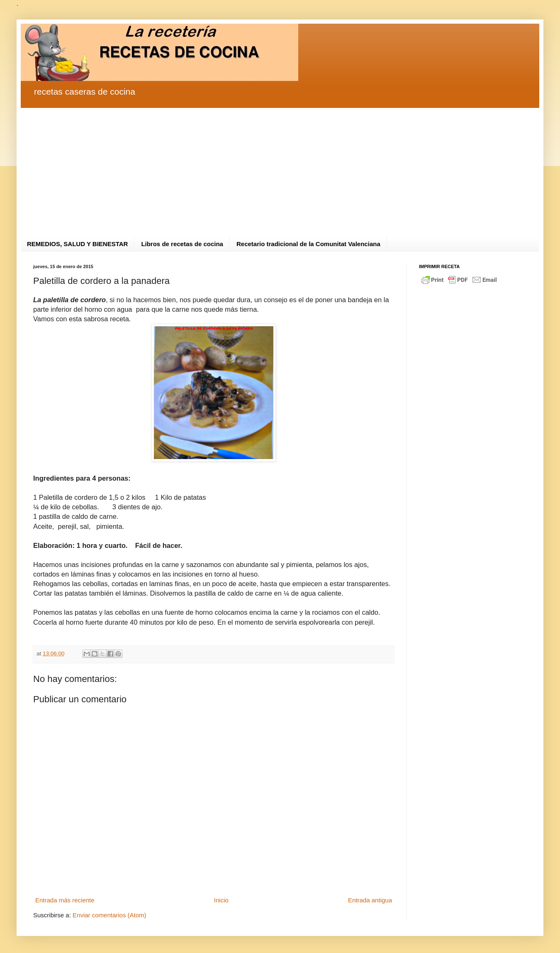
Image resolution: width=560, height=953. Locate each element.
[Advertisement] (280, 166)
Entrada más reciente (65, 900)
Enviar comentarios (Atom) (110, 915)
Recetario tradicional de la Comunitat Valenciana (308, 244)
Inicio (221, 900)
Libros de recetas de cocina (182, 244)
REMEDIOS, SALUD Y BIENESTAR (77, 244)
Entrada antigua (370, 900)
